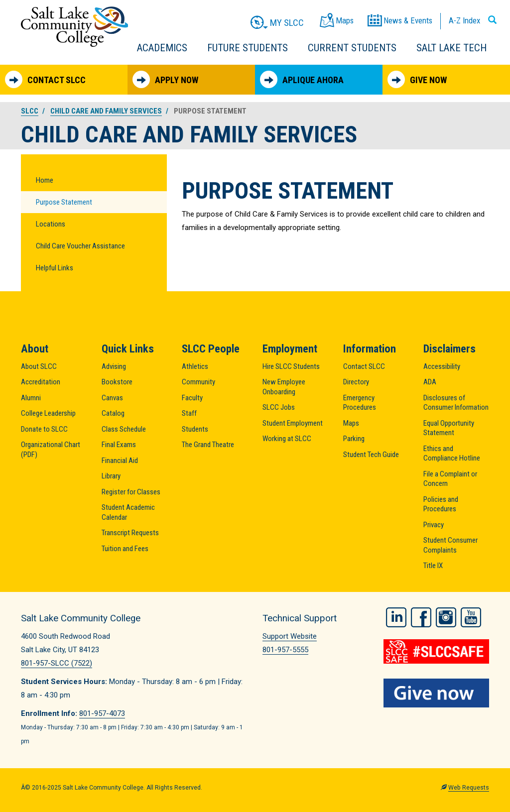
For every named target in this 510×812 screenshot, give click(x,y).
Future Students (248, 48)
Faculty (192, 398)
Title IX (433, 566)
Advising (114, 366)
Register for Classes (131, 492)
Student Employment (293, 423)
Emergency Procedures (360, 403)
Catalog (113, 413)
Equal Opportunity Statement (449, 428)
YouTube (471, 617)
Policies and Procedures (441, 504)
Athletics (195, 366)
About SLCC (39, 366)
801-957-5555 (285, 650)
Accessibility (442, 366)
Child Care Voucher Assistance (80, 246)
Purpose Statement (64, 202)
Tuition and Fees (125, 549)
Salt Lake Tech (451, 48)
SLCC (30, 111)
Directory (356, 382)
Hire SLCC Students (291, 366)
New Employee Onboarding (284, 387)
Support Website (290, 636)
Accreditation (41, 382)
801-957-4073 (102, 713)
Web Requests (469, 788)
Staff (189, 413)
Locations (51, 224)
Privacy (434, 525)
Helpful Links (55, 268)
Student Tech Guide (371, 455)
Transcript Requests (130, 533)
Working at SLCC (287, 439)
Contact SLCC (45, 79)
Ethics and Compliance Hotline (452, 454)
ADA (430, 382)
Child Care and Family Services (106, 111)
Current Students (352, 48)
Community (198, 382)
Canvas (112, 398)
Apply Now (165, 79)
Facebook (421, 617)
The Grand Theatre (208, 445)
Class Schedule (124, 429)
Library (111, 476)
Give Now (417, 79)
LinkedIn (396, 617)
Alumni (31, 398)
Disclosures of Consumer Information (456, 403)
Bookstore (117, 382)
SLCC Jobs (279, 407)
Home (45, 180)
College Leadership (48, 413)
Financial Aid (120, 461)
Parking (354, 439)
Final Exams (119, 445)
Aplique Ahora (302, 79)
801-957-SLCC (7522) (57, 663)
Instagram (446, 617)
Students (195, 429)
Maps (351, 423)
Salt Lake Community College (74, 27)
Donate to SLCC (44, 429)
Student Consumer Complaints (450, 545)
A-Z (464, 20)
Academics (162, 48)
